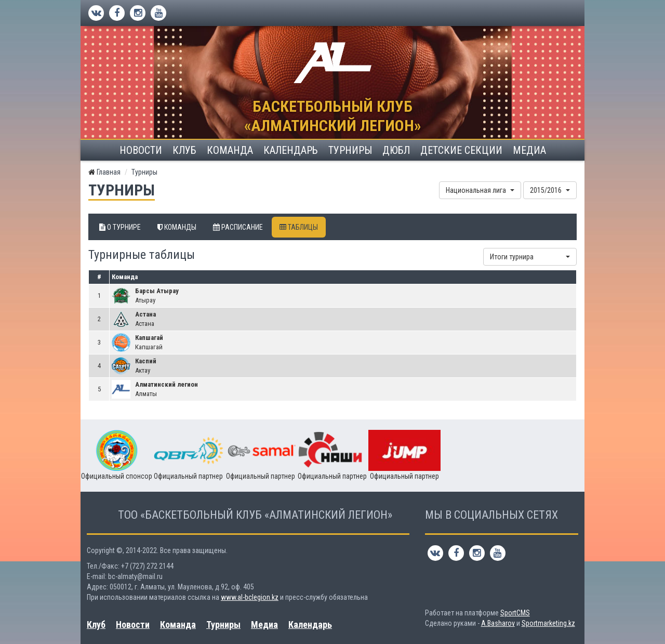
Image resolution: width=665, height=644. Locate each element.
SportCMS (515, 613)
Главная (109, 172)
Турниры (350, 150)
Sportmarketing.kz (548, 623)
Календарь (291, 150)
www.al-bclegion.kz (250, 597)
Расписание (238, 227)
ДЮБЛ (396, 150)
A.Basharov (498, 623)
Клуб (184, 150)
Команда (230, 150)
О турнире (120, 227)
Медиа (529, 150)
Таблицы (299, 227)
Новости (141, 150)
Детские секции (461, 150)
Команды (177, 227)
